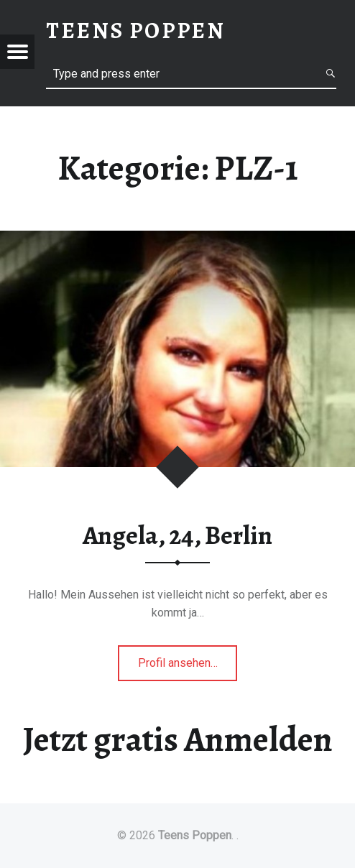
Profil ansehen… (188, 667)
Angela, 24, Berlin (177, 535)
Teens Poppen (195, 835)
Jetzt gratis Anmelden (178, 739)
